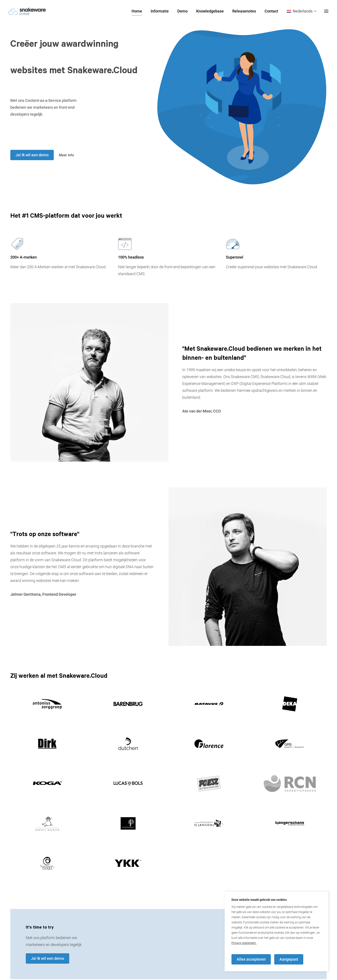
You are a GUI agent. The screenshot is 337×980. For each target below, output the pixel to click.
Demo (182, 11)
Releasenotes (244, 11)
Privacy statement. (244, 943)
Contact (271, 11)
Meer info (67, 155)
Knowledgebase (210, 11)
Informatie (160, 11)
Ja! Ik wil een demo (32, 155)
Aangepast (289, 959)
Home (137, 11)
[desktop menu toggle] (326, 11)
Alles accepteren (251, 959)
